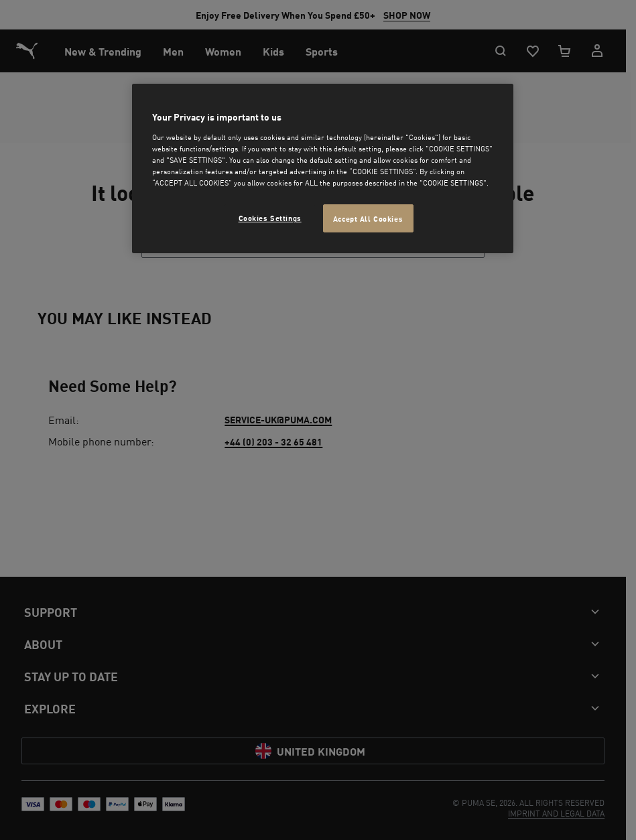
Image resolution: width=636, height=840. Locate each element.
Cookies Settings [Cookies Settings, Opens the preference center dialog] (270, 217)
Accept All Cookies (368, 218)
